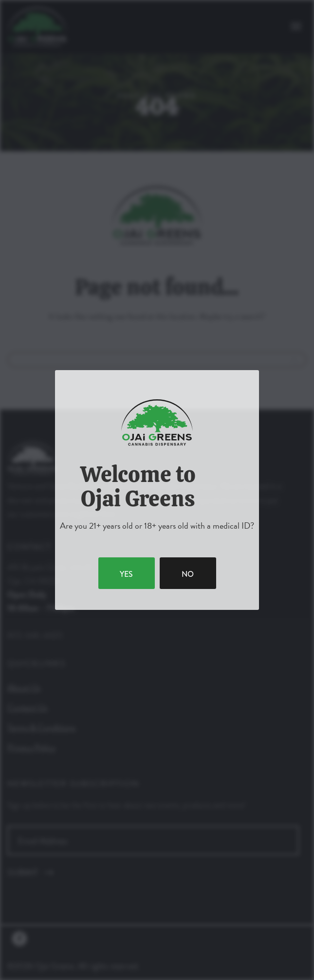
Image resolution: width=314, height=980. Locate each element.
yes (126, 574)
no (188, 574)
